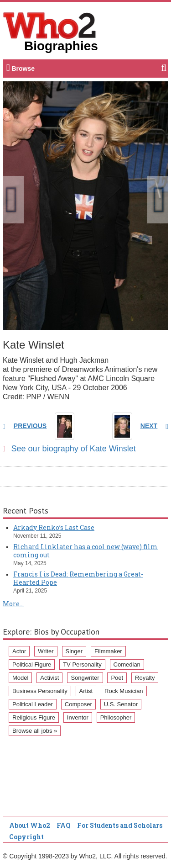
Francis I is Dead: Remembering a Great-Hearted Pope (78, 578)
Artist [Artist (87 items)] (86, 691)
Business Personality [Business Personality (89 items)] (40, 691)
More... (13, 604)
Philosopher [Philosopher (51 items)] (116, 717)
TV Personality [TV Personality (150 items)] (82, 664)
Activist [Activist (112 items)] (49, 678)
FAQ (64, 825)
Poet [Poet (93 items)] (117, 678)
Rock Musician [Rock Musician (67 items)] (124, 691)
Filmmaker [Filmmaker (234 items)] (108, 651)
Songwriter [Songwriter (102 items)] (85, 678)
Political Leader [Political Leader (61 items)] (33, 704)
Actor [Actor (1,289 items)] (19, 651)
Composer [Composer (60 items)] (78, 704)
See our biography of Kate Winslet (69, 449)
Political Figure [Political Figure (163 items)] (32, 664)
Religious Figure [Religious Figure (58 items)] (34, 717)
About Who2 (30, 825)
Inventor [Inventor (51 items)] (78, 717)
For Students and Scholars (120, 825)
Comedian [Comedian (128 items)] (127, 664)
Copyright (26, 837)
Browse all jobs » (35, 731)
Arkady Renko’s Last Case (54, 527)
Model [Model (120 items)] (20, 678)
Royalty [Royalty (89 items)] (145, 678)
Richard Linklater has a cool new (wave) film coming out (85, 551)
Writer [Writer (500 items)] (46, 651)
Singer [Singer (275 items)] (74, 651)
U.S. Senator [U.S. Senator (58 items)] (121, 704)
